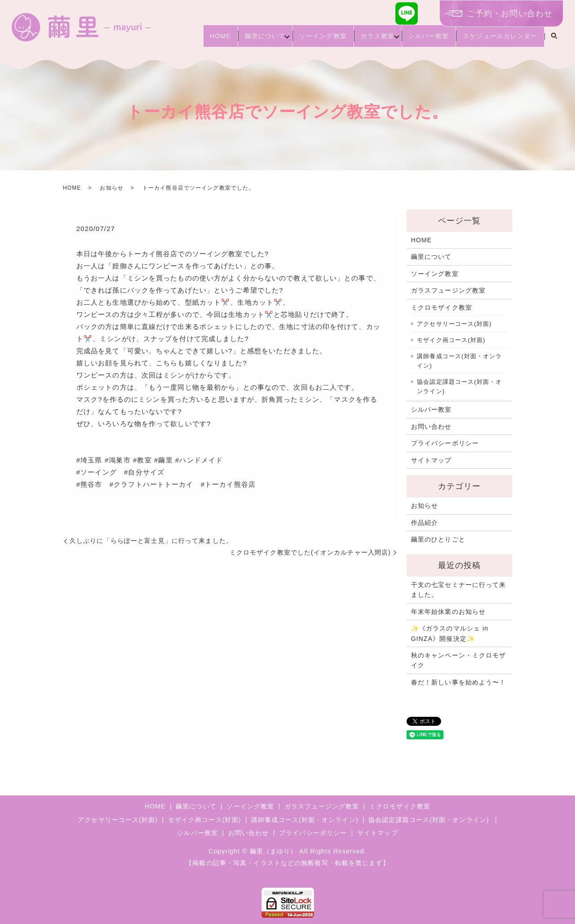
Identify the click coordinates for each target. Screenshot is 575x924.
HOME (190, 40)
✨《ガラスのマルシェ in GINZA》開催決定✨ (450, 633)
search (554, 40)
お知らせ (111, 188)
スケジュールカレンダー (497, 40)
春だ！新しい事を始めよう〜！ (459, 682)
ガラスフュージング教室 (448, 290)
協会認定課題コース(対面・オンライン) (459, 387)
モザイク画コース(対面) (451, 340)
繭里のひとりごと (438, 539)
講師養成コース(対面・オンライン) (459, 361)
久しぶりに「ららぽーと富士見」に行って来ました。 (151, 541)
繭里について (240, 40)
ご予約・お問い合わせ (510, 13)
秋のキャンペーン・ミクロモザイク (459, 660)
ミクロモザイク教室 (442, 307)
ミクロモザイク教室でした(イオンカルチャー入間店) (310, 552)
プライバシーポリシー (445, 443)
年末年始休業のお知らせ (448, 612)
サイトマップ (431, 460)
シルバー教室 (420, 40)
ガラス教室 (363, 40)
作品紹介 (425, 523)
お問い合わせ (431, 426)
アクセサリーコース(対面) (454, 324)
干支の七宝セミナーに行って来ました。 (459, 590)
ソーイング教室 (303, 40)
